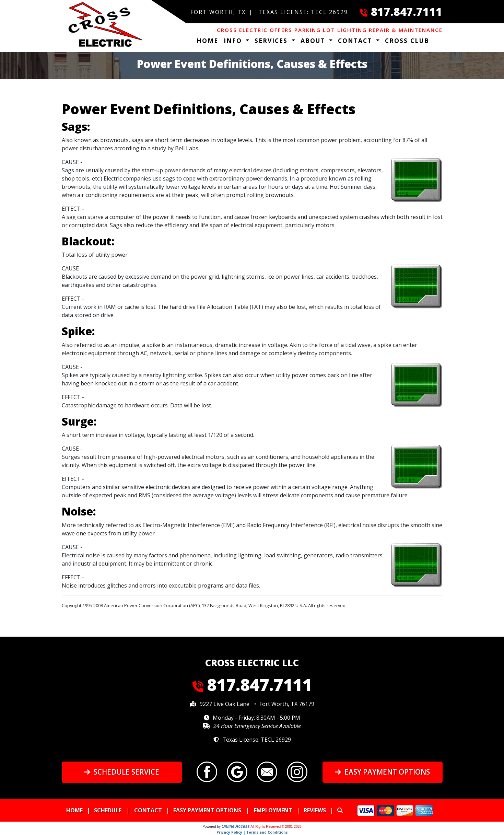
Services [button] (272, 40)
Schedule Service (122, 772)
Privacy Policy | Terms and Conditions (252, 832)
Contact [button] (356, 40)
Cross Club (407, 40)
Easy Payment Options (382, 772)
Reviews (315, 810)
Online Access (236, 826)
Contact (148, 810)
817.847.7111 (407, 11)
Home (207, 40)
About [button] (314, 40)
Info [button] (234, 40)
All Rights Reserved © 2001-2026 (276, 827)
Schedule (108, 810)
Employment (273, 810)
